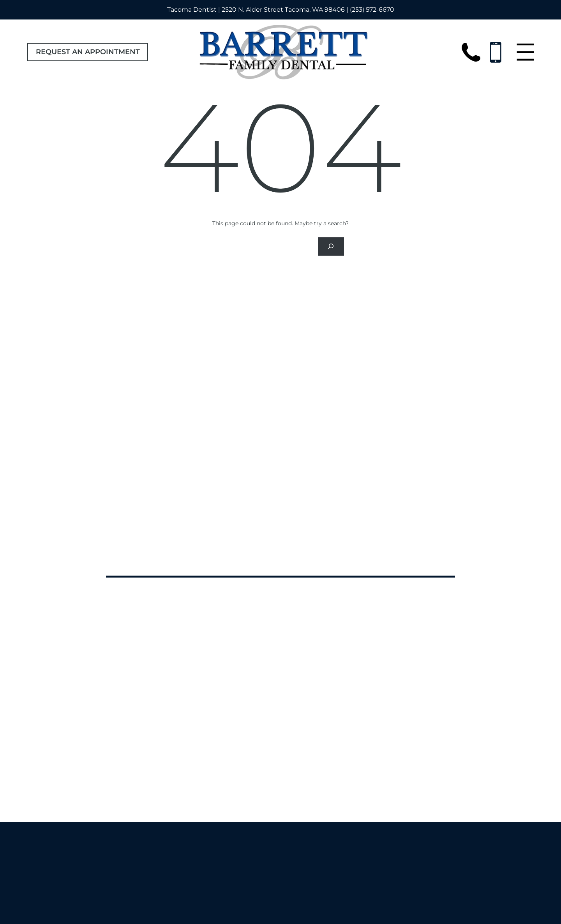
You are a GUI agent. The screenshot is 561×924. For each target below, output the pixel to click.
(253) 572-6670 (372, 10)
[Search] (331, 246)
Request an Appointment (88, 52)
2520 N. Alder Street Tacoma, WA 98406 (283, 10)
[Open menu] (525, 52)
